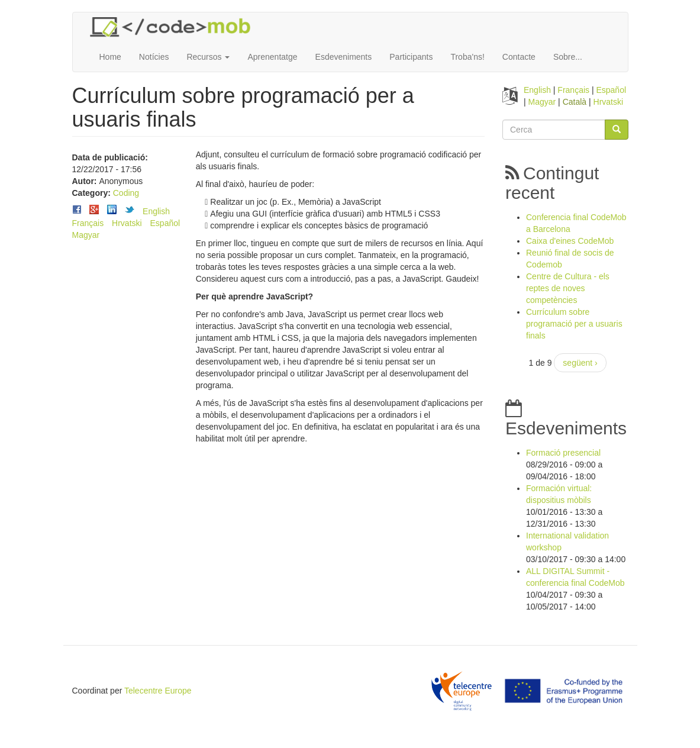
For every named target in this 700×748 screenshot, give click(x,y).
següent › (580, 363)
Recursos (208, 57)
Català (575, 102)
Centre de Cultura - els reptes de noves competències (568, 288)
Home (110, 57)
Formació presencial (563, 453)
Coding (126, 193)
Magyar (86, 235)
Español (165, 223)
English (156, 211)
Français (88, 223)
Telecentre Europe (158, 691)
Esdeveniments (344, 57)
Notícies (154, 57)
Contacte (519, 57)
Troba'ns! (467, 57)
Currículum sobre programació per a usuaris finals (574, 324)
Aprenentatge (272, 57)
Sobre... (568, 57)
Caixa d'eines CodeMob (570, 241)
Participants (411, 57)
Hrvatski (127, 223)
